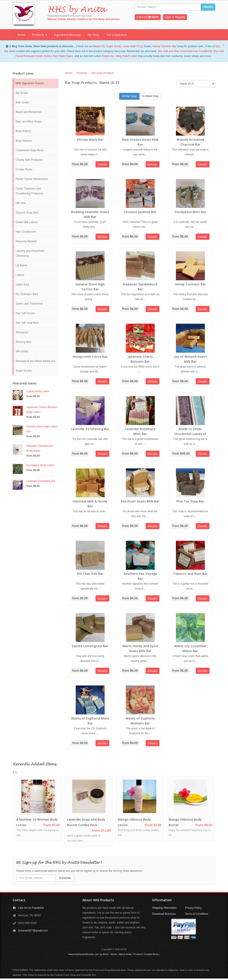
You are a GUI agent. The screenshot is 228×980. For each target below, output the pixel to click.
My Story (94, 35)
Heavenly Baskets (26, 241)
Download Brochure (164, 914)
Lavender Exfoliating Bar (41, 481)
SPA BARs (22, 352)
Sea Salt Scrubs (25, 313)
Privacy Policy (193, 908)
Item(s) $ (148, 17)
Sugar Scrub (113, 46)
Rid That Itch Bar (90, 574)
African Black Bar (90, 139)
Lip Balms (21, 265)
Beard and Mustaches (29, 112)
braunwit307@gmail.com (33, 931)
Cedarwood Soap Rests (30, 150)
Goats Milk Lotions (27, 222)
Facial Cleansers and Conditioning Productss (29, 191)
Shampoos (22, 332)
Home (21, 35)
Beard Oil (99, 46)
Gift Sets (21, 203)
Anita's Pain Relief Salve (58, 56)
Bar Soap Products (103, 73)
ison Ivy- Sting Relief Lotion (121, 56)
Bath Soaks (22, 102)
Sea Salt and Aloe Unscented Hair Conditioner (185, 51)
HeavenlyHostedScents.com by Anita (88, 954)
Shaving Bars (23, 342)
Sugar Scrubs (24, 371)
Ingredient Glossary (67, 35)
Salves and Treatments (29, 304)
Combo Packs (24, 169)
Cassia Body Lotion (38, 391)
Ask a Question (117, 35)
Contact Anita (151, 954)
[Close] (223, 46)
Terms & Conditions (197, 914)
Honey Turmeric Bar (164, 46)
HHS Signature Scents (30, 83)
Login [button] (168, 17)
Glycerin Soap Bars (27, 213)
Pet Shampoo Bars (27, 294)
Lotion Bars (22, 285)
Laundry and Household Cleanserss (30, 253)
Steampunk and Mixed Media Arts (36, 361)
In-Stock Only (150, 96)
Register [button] (180, 17)
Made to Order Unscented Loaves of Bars (190, 434)
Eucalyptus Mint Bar (190, 212)
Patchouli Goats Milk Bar (140, 501)
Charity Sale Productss (29, 160)
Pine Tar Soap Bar (190, 501)
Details (102, 164)
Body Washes (24, 141)
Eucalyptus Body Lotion (40, 465)
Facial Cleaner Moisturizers (32, 179)
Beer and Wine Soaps (29, 122)
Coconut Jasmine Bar (140, 212)
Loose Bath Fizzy (133, 46)
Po (103, 56)
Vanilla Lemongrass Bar (90, 646)
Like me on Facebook (31, 908)
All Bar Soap (129, 96)
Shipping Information (165, 908)
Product (138, 954)
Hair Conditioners (26, 232)
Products (40, 35)
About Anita (125, 954)
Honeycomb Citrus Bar (90, 357)
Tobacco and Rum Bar (190, 574)
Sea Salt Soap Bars (27, 323)
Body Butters (23, 131)
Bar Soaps (22, 93)
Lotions (20, 275)
